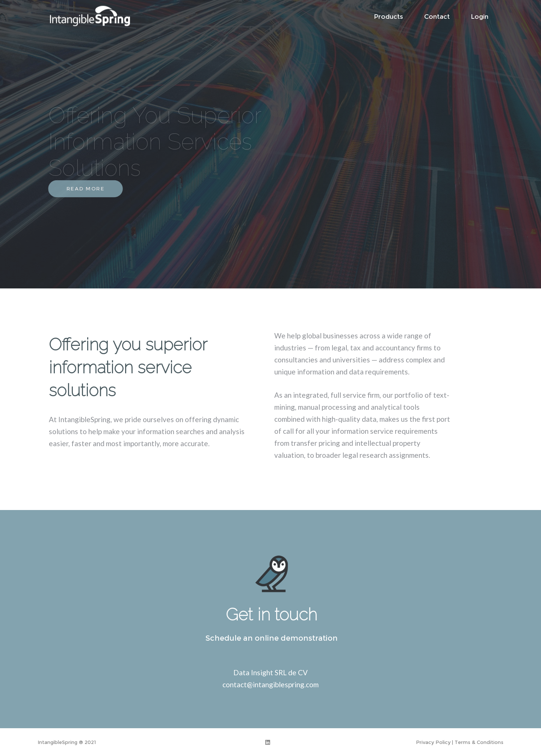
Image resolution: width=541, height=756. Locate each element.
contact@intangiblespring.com (270, 684)
